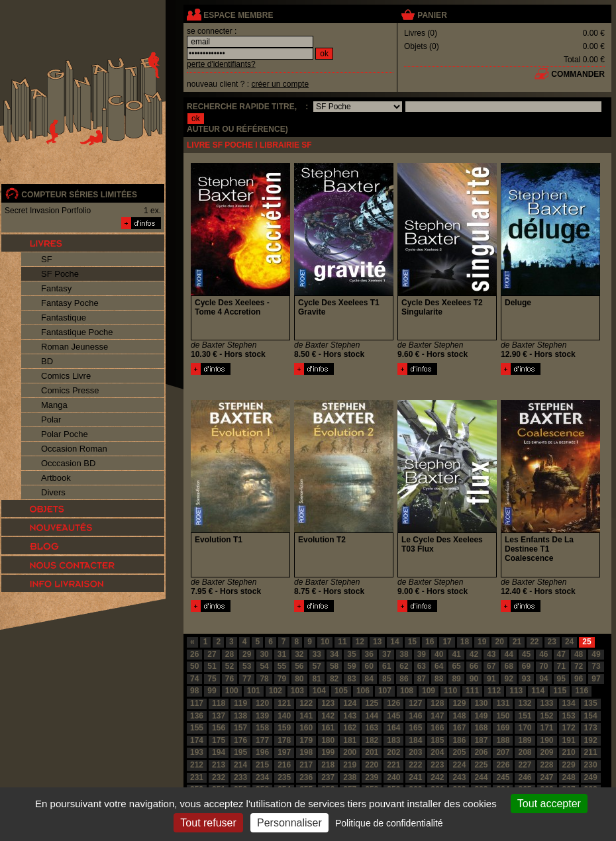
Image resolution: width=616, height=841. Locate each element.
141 (306, 716)
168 (481, 728)
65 (456, 666)
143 (350, 716)
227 (525, 765)
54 (264, 666)
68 (508, 666)
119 (240, 703)
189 (525, 740)
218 (328, 765)
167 (459, 728)
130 (481, 703)
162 (350, 728)
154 (591, 716)
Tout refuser (208, 823)
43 (491, 654)
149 (481, 716)
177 (262, 740)
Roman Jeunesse (75, 347)
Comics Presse (70, 390)
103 (297, 691)
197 (284, 752)
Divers (53, 492)
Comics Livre (66, 376)
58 (334, 666)
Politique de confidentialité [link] (389, 823)
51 (212, 666)
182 (372, 740)
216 (284, 765)
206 (481, 752)
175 (219, 740)
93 (526, 679)
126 (393, 703)
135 (591, 703)
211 (591, 752)
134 (569, 703)
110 (450, 691)
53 (247, 666)
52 (230, 666)
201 (372, 752)
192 (591, 740)
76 (230, 679)
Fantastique (64, 318)
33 (317, 654)
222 (415, 765)
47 (561, 654)
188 (503, 740)
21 (517, 642)
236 (306, 777)
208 (525, 752)
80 (299, 679)
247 (547, 777)
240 (393, 777)
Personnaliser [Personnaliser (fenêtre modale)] (289, 823)
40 (439, 654)
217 (306, 765)
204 (437, 752)
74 (194, 679)
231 (197, 777)
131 (503, 703)
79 (282, 679)
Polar (51, 420)
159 (284, 728)
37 (386, 654)
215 (262, 765)
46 (543, 654)
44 (508, 654)
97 (596, 679)
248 (569, 777)
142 (328, 716)
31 (282, 654)
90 (474, 679)
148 (459, 716)
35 (351, 654)
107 (385, 691)
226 (503, 765)
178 (284, 740)
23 (552, 642)
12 (360, 642)
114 (538, 691)
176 (240, 740)
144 (372, 716)
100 (232, 691)
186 (459, 740)
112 (494, 691)
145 (393, 716)
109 (429, 691)
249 (591, 777)
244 (481, 777)
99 (212, 691)
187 (481, 740)
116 (582, 691)
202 (393, 752)
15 (412, 642)
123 (328, 703)
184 (415, 740)
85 (386, 679)
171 (547, 728)
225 (481, 765)
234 (262, 777)
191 (569, 740)
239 (372, 777)
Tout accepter (549, 804)
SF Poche (60, 274)
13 (377, 642)
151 (525, 716)
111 (472, 691)
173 (591, 728)
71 (561, 666)
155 (197, 728)
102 (276, 691)
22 (534, 642)
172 (569, 728)
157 (240, 728)
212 (197, 765)
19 (482, 642)
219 (350, 765)
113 (516, 691)
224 (459, 765)
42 (474, 654)
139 (262, 716)
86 (404, 679)
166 (437, 728)
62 (404, 666)
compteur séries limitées (79, 195)
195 (240, 752)
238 (350, 777)
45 (526, 654)
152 (547, 716)
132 (525, 703)
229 (569, 765)
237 (328, 777)
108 (407, 691)
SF (47, 259)
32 (299, 654)
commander (578, 74)
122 (306, 703)
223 (437, 765)
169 (503, 728)
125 (372, 703)
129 (459, 703)
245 (503, 777)
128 (437, 703)
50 (194, 666)
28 (230, 654)
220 (372, 765)
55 (282, 666)
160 (306, 728)
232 (219, 777)
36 (369, 654)
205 (459, 752)
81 (317, 679)
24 (569, 642)
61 (386, 666)
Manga (54, 405)
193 (197, 752)
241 (415, 777)
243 (459, 777)
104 (319, 691)
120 (262, 703)
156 (219, 728)
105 (341, 691)
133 (547, 703)
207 (503, 752)
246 (525, 777)
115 (560, 691)
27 (212, 654)
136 (197, 716)
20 (499, 642)
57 (317, 666)
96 (579, 679)
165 (415, 728)
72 (579, 666)
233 (240, 777)
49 (596, 654)
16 (430, 642)
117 (197, 703)
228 (547, 765)
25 (587, 642)
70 (543, 666)
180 (328, 740)
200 (350, 752)
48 (579, 654)
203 (415, 752)
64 (439, 666)
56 (299, 666)
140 (284, 716)
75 (212, 679)
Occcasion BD (68, 463)
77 (247, 679)
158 (262, 728)
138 (240, 716)
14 (394, 642)
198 (306, 752)
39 (422, 654)
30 (264, 654)
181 (350, 740)
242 (437, 777)
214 (240, 765)
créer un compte (280, 84)
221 (393, 765)
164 (393, 728)
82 (334, 679)
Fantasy (56, 288)
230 (591, 765)
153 (569, 716)
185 (437, 740)
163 (372, 728)
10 (325, 642)
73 (596, 666)
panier (432, 15)
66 (474, 666)
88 (439, 679)
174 (197, 740)
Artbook (56, 478)
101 (254, 691)
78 (264, 679)
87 (422, 679)
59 (351, 666)
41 (456, 654)
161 (328, 728)
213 (219, 765)
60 (369, 666)
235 (284, 777)
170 (525, 728)
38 (404, 654)
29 (247, 654)
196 (262, 752)
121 (284, 703)
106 (363, 691)
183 (393, 740)
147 (437, 716)
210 (569, 752)
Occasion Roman (74, 449)
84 (369, 679)
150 (503, 716)
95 (561, 679)
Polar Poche (65, 434)
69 (526, 666)
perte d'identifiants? (221, 64)
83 (351, 679)
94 (543, 679)
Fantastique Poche (77, 332)
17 (447, 642)
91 (491, 679)
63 (422, 666)
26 (194, 654)
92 (508, 679)
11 (342, 642)
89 (456, 679)
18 (465, 642)
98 (194, 691)
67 (491, 666)
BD (47, 361)
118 (219, 703)
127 (415, 703)
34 (334, 654)
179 (306, 740)
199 (328, 752)
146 (415, 716)
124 (350, 703)
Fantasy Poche (70, 303)
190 (547, 740)
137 (219, 716)
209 (547, 752)
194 (219, 752)
